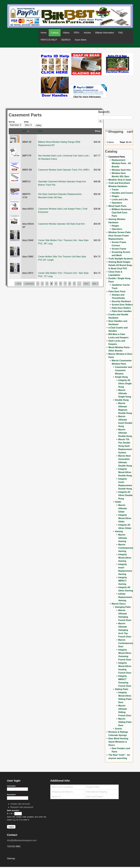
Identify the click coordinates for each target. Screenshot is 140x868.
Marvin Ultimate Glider (123, 508)
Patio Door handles (122, 311)
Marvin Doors (119, 604)
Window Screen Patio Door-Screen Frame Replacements (120, 236)
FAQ (120, 33)
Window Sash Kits (121, 170)
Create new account (20, 804)
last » (95, 284)
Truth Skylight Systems (121, 259)
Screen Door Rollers (122, 305)
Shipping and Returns (62, 792)
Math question (14, 810)
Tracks (115, 190)
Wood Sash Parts (117, 206)
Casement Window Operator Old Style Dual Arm (61, 224)
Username (12, 786)
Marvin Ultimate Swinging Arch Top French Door (125, 630)
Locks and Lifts (120, 199)
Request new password (22, 807)
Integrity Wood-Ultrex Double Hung (125, 472)
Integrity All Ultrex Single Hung (125, 384)
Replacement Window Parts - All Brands (121, 163)
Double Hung (122, 400)
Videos (66, 33)
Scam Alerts (81, 40)
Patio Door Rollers (121, 308)
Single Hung (121, 377)
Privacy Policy (93, 787)
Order (26, 122)
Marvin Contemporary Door (126, 643)
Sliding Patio (122, 689)
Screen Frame (119, 249)
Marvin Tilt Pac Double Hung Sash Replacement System (125, 446)
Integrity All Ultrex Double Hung (125, 495)
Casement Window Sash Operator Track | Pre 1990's (64, 170)
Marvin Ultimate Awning (123, 538)
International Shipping (96, 792)
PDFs (77, 33)
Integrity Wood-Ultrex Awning (125, 558)
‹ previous (29, 284)
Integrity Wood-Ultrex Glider (125, 518)
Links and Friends (94, 797)
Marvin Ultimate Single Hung (125, 393)
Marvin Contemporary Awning (126, 548)
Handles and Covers (122, 193)
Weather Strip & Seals (120, 180)
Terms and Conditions (62, 787)
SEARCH (66, 40)
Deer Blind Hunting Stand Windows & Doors (118, 742)
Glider (118, 502)
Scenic (119, 729)
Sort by (12, 122)
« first (18, 284)
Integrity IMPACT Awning (123, 581)
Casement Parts (117, 157)
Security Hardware (121, 301)
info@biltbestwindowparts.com (22, 840)
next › (87, 284)
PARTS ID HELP (49, 40)
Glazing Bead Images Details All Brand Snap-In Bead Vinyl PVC (120, 265)
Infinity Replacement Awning (125, 597)
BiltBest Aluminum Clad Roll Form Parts (121, 213)
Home (44, 33)
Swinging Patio (123, 607)
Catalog (55, 33)
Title (40, 131)
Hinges (115, 196)
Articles (87, 33)
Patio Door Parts (117, 292)
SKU (25, 131)
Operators (117, 203)
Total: (122, 142)
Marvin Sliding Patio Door (125, 722)
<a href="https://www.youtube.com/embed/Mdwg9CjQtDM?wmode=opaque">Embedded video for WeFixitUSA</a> (23, 65)
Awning (119, 531)
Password (12, 795)
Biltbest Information (105, 33)
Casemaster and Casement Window (123, 370)
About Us (56, 797)
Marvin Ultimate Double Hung (125, 433)
